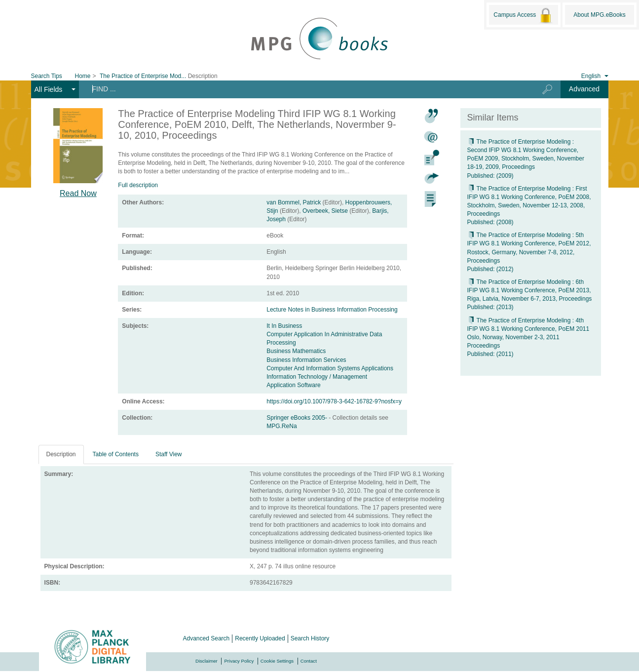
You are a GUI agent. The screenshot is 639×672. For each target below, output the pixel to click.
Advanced (584, 89)
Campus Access (523, 15)
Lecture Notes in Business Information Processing (332, 310)
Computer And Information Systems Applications (330, 368)
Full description (138, 185)
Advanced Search (207, 638)
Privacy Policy (239, 661)
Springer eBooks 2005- (298, 418)
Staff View (169, 454)
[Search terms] (303, 89)
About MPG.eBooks (599, 15)
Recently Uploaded (260, 638)
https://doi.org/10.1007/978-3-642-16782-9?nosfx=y (334, 401)
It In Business (284, 326)
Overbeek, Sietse (325, 211)
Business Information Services (306, 360)
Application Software (293, 385)
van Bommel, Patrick (294, 202)
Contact (309, 661)
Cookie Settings (277, 661)
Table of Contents (116, 454)
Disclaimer (207, 661)
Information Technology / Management (317, 377)
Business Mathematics (296, 351)
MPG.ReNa (282, 426)
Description (61, 454)
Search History (310, 638)
